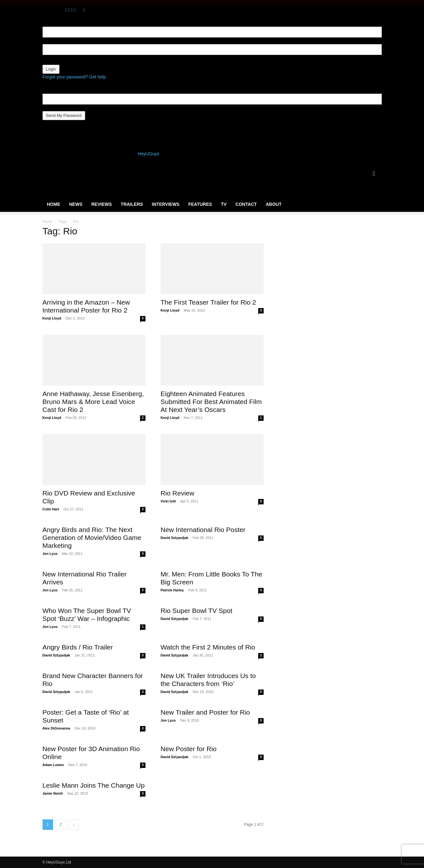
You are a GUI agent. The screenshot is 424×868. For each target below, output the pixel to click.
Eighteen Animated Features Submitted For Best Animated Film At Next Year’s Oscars (211, 402)
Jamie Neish (53, 793)
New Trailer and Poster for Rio (205, 712)
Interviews (166, 204)
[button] (374, 174)
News (76, 204)
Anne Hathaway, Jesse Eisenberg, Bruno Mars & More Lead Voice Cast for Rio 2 (93, 402)
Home (54, 204)
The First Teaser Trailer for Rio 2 (209, 302)
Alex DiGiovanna (56, 728)
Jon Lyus (50, 554)
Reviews (102, 204)
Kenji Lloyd (52, 318)
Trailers (132, 204)
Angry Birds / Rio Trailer (78, 647)
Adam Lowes (53, 765)
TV (224, 204)
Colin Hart (51, 509)
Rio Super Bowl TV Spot (197, 611)
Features (200, 204)
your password (57, 61)
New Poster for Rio (189, 749)
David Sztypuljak (175, 538)
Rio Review (178, 493)
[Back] (84, 10)
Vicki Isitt (168, 501)
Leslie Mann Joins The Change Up (94, 785)
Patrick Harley (172, 590)
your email (53, 108)
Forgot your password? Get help (74, 77)
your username (57, 41)
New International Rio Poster (203, 530)
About (274, 204)
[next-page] (74, 825)
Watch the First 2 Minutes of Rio (208, 647)
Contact (246, 204)
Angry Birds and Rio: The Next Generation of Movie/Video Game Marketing (92, 538)
